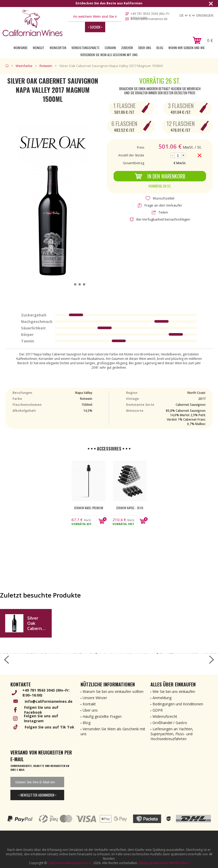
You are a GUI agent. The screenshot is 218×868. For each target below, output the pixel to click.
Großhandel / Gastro (170, 723)
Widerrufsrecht (165, 716)
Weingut (39, 48)
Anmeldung (162, 698)
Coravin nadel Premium (89, 508)
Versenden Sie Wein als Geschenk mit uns (109, 55)
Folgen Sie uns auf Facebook (41, 710)
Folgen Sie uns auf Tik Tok (49, 727)
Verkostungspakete (85, 48)
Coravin (110, 48)
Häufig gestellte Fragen (102, 716)
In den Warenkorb (160, 176)
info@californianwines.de (149, 19)
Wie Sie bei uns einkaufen (174, 691)
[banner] (32, 23)
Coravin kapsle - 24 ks (130, 508)
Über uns (145, 48)
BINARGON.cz (179, 863)
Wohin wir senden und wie (187, 48)
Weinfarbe (21, 48)
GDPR (158, 710)
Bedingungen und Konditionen (178, 704)
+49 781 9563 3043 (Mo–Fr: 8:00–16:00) (150, 14)
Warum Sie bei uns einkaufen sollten (113, 691)
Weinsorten (58, 48)
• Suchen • (95, 27)
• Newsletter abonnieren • (37, 795)
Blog (160, 48)
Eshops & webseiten (153, 863)
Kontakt (89, 704)
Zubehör (127, 48)
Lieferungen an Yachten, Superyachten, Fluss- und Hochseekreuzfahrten (172, 734)
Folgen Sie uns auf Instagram (41, 718)
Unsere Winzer (95, 698)
